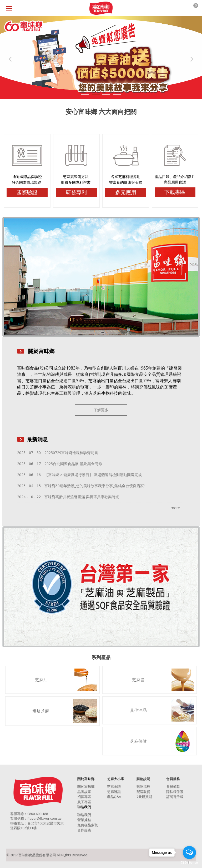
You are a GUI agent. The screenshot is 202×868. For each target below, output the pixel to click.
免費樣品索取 (88, 825)
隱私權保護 (175, 792)
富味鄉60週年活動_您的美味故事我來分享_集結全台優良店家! (95, 486)
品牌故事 (84, 792)
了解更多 (101, 410)
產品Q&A (114, 797)
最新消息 (37, 439)
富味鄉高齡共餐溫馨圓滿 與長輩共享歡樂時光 (82, 497)
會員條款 (173, 786)
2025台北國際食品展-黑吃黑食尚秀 (73, 464)
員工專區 (84, 802)
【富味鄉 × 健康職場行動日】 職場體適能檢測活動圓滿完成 (93, 475)
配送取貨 (143, 792)
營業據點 (84, 820)
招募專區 (84, 797)
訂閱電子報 (175, 797)
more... (176, 508)
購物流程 (143, 786)
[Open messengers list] (189, 853)
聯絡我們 (84, 815)
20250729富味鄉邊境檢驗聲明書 (71, 453)
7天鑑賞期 (144, 797)
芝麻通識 (114, 792)
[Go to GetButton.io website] (189, 863)
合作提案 (84, 830)
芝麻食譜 (114, 786)
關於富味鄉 (86, 786)
